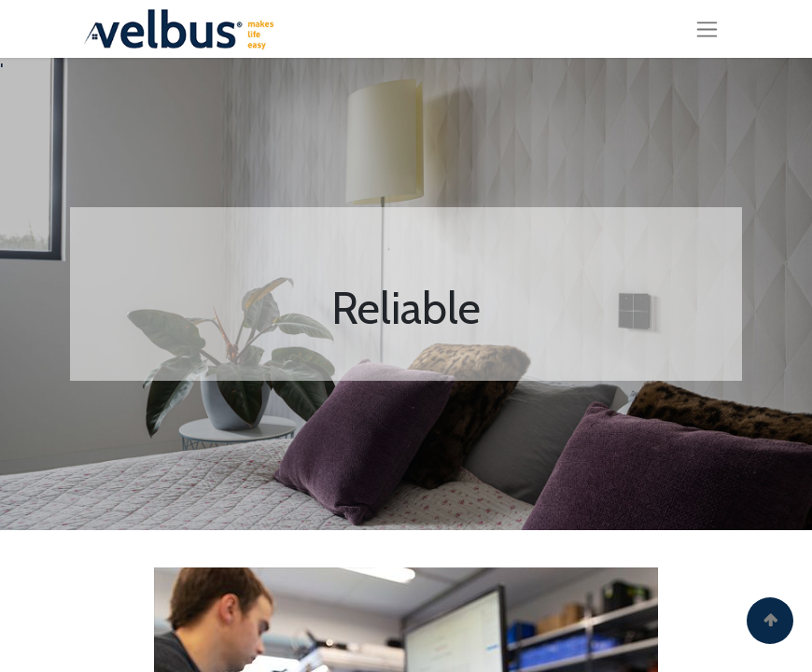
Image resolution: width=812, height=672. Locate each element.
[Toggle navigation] (707, 29)
